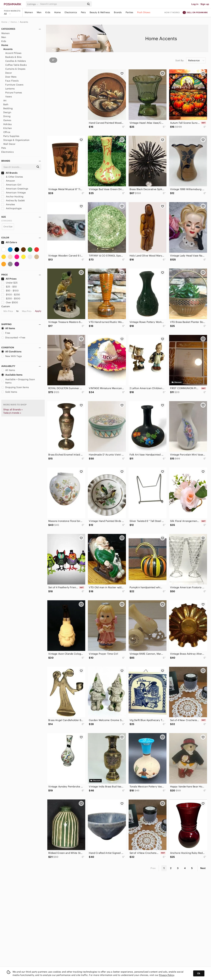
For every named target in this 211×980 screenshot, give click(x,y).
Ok (199, 973)
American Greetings (15, 189)
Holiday (8, 124)
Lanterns (10, 89)
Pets (83, 12)
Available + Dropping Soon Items (18, 381)
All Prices (9, 279)
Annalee (8, 204)
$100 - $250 (11, 295)
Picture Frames (14, 93)
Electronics (71, 12)
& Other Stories (12, 177)
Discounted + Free (13, 338)
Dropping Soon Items (15, 387)
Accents (24, 22)
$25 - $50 (9, 287)
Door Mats (11, 77)
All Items (8, 328)
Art (5, 100)
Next (203, 868)
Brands (118, 12)
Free (6, 333)
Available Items (12, 375)
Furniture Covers (14, 85)
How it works (172, 12)
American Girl (11, 185)
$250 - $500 (11, 298)
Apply (38, 311)
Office (7, 132)
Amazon (8, 181)
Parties (129, 12)
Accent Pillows (13, 53)
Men (39, 12)
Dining (7, 116)
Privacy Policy (167, 975)
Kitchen (8, 128)
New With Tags (12, 356)
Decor (9, 73)
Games (7, 120)
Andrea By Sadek (13, 200)
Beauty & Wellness (100, 12)
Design (7, 112)
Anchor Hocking (12, 197)
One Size (8, 227)
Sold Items (9, 392)
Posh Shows (144, 12)
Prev (153, 868)
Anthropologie (11, 208)
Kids (48, 12)
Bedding (8, 108)
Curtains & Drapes (15, 69)
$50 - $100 (10, 291)
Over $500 (10, 302)
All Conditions (11, 352)
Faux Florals (12, 81)
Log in (195, 4)
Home (58, 12)
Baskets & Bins (13, 57)
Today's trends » (12, 413)
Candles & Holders (16, 61)
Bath (6, 104)
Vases (9, 97)
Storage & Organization (16, 140)
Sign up (205, 4)
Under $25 (9, 283)
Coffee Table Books (16, 65)
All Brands (9, 173)
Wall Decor (9, 144)
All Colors (9, 242)
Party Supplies (11, 136)
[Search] (62, 4)
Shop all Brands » (13, 410)
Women (29, 12)
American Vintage (14, 193)
